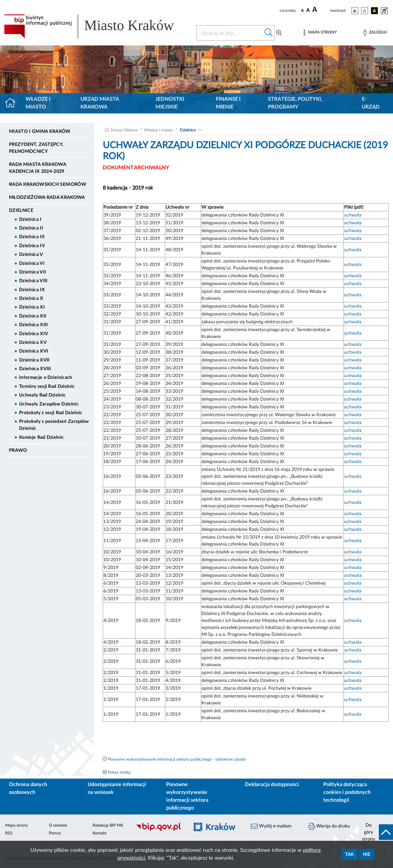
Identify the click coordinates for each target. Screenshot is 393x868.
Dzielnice (21, 210)
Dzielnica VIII (33, 281)
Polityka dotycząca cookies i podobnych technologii (347, 792)
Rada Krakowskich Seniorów (48, 184)
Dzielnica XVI (34, 351)
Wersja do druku (329, 826)
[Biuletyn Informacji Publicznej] (160, 830)
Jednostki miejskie (170, 103)
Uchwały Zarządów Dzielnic (49, 404)
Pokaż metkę (119, 772)
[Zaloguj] (375, 33)
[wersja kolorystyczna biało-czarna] (365, 11)
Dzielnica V (31, 254)
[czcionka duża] (321, 10)
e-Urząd (371, 103)
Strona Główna (124, 130)
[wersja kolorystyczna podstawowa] (355, 11)
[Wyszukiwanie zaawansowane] (279, 33)
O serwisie (58, 825)
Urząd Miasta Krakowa (100, 103)
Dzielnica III (32, 237)
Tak (349, 854)
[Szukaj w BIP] (230, 33)
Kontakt (100, 833)
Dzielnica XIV (34, 334)
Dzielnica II (31, 228)
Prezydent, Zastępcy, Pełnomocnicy (36, 148)
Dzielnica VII (33, 272)
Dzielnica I (30, 219)
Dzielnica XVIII (35, 369)
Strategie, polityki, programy (295, 103)
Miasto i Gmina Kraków (40, 131)
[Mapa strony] (320, 33)
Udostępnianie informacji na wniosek (117, 789)
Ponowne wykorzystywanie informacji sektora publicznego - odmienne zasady (177, 759)
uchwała (353, 215)
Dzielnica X (31, 298)
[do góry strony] (376, 832)
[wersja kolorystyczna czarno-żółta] (374, 11)
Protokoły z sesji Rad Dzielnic (51, 413)
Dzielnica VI (32, 263)
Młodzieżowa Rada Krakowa (47, 197)
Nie (367, 854)
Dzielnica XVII (34, 360)
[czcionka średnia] (308, 11)
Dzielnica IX (32, 290)
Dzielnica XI (32, 307)
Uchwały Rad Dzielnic (42, 395)
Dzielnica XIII (33, 325)
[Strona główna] (13, 103)
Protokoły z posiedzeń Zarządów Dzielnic (54, 425)
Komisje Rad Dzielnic (41, 437)
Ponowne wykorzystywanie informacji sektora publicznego (187, 796)
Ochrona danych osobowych (28, 789)
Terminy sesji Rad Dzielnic (47, 386)
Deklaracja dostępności (272, 785)
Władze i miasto (38, 103)
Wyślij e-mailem (271, 826)
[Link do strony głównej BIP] (97, 26)
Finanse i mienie (228, 103)
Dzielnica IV (32, 246)
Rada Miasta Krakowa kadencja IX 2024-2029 (37, 168)
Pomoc (55, 833)
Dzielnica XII (33, 316)
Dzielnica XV (33, 342)
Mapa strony (16, 825)
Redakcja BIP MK (108, 825)
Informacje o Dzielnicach (46, 377)
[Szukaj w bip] (269, 33)
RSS (9, 833)
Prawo (18, 450)
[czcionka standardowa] (302, 10)
